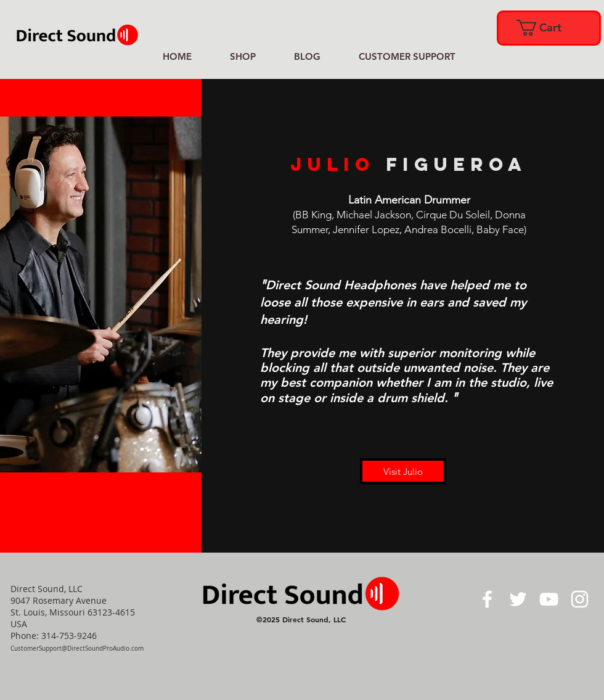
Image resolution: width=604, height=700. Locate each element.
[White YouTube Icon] (549, 599)
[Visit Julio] (403, 471)
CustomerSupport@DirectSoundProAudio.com (77, 649)
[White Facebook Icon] (487, 599)
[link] (548, 28)
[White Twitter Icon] (518, 599)
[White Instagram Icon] (580, 599)
